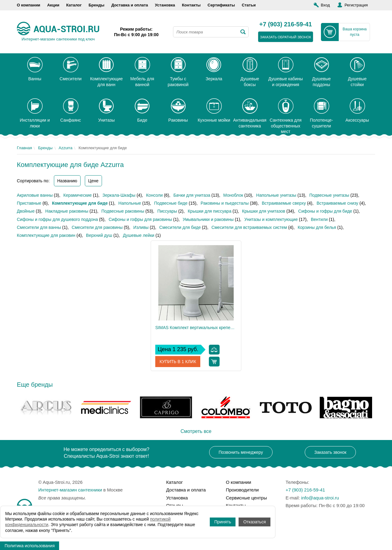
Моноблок (233, 195)
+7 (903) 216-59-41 (286, 25)
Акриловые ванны (35, 195)
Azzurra (66, 148)
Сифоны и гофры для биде (325, 211)
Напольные (130, 203)
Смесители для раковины (97, 227)
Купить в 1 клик (178, 362)
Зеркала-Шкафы (119, 195)
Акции (53, 5)
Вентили (319, 219)
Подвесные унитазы (329, 195)
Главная (24, 148)
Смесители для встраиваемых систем (249, 227)
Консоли (154, 195)
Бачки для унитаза (192, 195)
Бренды (96, 5)
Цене (93, 181)
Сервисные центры (247, 498)
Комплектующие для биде (80, 203)
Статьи (249, 5)
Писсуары (167, 211)
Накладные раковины (67, 211)
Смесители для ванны (39, 227)
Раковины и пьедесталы (225, 203)
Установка (165, 5)
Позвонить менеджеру (241, 452)
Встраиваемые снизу (337, 203)
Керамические (78, 195)
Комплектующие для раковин (46, 235)
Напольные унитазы (276, 195)
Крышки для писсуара (209, 211)
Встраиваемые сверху (284, 203)
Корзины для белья (317, 227)
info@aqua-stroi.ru (320, 498)
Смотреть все (196, 431)
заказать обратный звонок (286, 37)
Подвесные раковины (123, 211)
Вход (325, 5)
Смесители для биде (180, 227)
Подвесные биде (171, 203)
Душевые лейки (139, 235)
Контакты (191, 5)
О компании (28, 5)
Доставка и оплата (130, 5)
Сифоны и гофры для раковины (140, 219)
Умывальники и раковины (208, 219)
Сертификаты (221, 5)
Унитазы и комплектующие (271, 219)
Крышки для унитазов (264, 211)
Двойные (26, 211)
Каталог (74, 5)
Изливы (141, 227)
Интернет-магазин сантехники (70, 490)
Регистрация (356, 5)
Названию (67, 181)
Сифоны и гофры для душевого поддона (57, 219)
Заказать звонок (330, 452)
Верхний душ (99, 235)
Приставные (29, 203)
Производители (242, 490)
